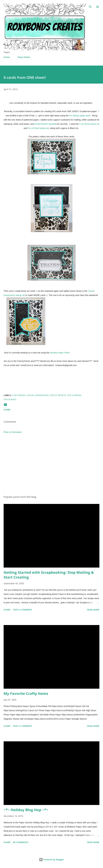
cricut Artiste (58, 395)
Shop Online (24, 57)
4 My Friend (19, 395)
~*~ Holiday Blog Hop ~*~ (26, 810)
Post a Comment (13, 432)
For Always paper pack (80, 116)
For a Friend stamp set (38, 128)
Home (7, 57)
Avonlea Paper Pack (59, 353)
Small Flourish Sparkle (45, 124)
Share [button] (7, 410)
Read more (93, 610)
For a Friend (74, 395)
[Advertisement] (51, 465)
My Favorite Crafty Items (26, 693)
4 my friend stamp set (89, 124)
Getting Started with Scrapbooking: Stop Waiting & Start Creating (49, 575)
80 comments (21, 842)
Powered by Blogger (52, 860)
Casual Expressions (38, 395)
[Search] (90, 5)
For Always (10, 399)
